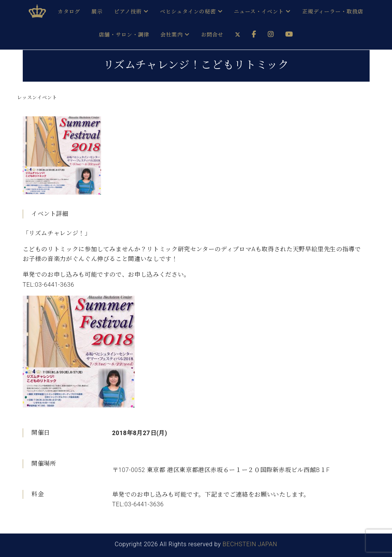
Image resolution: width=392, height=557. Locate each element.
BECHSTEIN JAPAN (250, 544)
